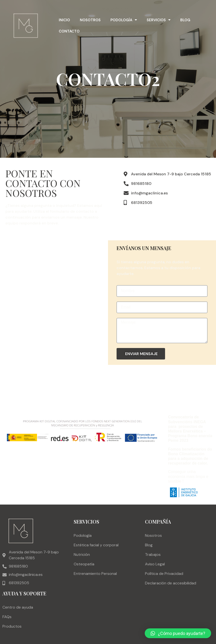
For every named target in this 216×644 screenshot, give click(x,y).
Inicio (64, 20)
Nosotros (90, 20)
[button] (178, 633)
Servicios (159, 20)
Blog (185, 20)
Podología (124, 20)
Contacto (69, 31)
